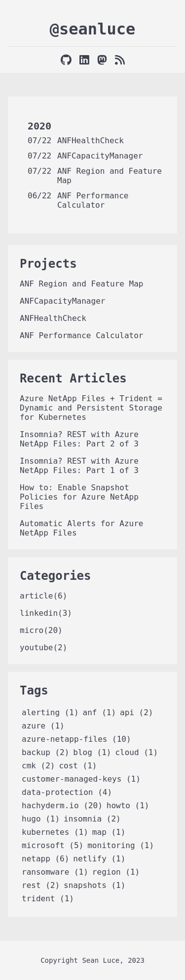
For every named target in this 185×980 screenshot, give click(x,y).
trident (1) (48, 899)
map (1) (109, 832)
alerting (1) (50, 712)
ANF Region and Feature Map (81, 284)
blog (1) (92, 752)
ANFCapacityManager (100, 156)
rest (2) (41, 885)
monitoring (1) (121, 845)
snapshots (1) (94, 885)
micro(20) (41, 630)
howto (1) (128, 806)
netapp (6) (45, 859)
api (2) (136, 712)
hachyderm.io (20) (62, 806)
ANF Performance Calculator (93, 200)
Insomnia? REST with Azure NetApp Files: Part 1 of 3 (79, 466)
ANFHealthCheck (91, 141)
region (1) (116, 872)
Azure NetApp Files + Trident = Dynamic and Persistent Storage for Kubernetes (91, 408)
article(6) (43, 596)
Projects (48, 264)
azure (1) (43, 726)
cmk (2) (38, 766)
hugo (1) (41, 819)
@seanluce (92, 29)
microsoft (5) (53, 845)
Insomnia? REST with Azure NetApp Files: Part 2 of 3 (79, 439)
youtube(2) (43, 648)
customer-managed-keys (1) (81, 779)
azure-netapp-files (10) (76, 739)
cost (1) (78, 766)
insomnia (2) (92, 819)
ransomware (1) (55, 872)
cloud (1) (136, 752)
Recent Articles (73, 379)
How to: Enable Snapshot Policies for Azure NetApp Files (79, 497)
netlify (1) (99, 859)
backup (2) (45, 752)
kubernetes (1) (55, 832)
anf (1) (99, 712)
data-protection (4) (67, 792)
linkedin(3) (46, 613)
